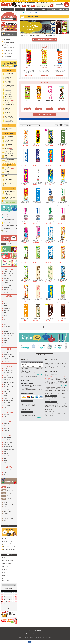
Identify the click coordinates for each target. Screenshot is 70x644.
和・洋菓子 (6, 352)
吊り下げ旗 (6, 509)
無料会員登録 (6, 39)
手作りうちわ (7, 496)
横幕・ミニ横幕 (7, 511)
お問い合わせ (48, 638)
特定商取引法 (26, 638)
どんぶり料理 (7, 327)
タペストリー (7, 502)
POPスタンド (7, 493)
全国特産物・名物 (8, 354)
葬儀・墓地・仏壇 (8, 442)
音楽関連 (6, 396)
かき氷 (5, 345)
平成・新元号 (7, 456)
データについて (6, 578)
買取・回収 (6, 292)
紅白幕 (6, 487)
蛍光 (5, 463)
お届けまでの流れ (7, 45)
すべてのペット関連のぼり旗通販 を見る (45, 39)
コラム (4, 538)
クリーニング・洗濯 (8, 371)
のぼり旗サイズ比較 (7, 544)
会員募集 (6, 283)
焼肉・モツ (6, 311)
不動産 (5, 417)
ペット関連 (6, 389)
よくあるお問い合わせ (8, 42)
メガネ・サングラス (8, 398)
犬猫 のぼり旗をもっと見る (44, 115)
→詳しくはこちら (40, 374)
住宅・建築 (6, 414)
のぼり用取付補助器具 (8, 220)
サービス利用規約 (34, 638)
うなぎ (5, 317)
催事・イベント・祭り (9, 274)
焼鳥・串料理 (7, 338)
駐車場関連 (6, 287)
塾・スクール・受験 (8, 387)
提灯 (5, 521)
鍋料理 (5, 341)
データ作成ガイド (7, 51)
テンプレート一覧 (7, 54)
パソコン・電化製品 (8, 401)
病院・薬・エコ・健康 (9, 382)
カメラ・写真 (7, 384)
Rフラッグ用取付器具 (7, 223)
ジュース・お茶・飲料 (9, 357)
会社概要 (21, 638)
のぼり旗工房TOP (23, 13)
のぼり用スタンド (7, 217)
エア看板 (6, 499)
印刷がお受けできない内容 (9, 547)
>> (67, 125)
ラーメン (6, 299)
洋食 (5, 320)
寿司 (5, 313)
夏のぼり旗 (6, 426)
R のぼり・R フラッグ (9, 472)
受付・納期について (7, 564)
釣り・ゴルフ (7, 375)
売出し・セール (7, 271)
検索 (15, 19)
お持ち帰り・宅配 (8, 331)
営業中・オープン (8, 276)
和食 (5, 324)
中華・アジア (7, 322)
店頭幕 (5, 507)
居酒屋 (5, 306)
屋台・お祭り (7, 278)
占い (5, 407)
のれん (5, 516)
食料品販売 (6, 359)
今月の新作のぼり (8, 244)
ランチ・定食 (7, 329)
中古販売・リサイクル (9, 290)
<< (57, 125)
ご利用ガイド (6, 558)
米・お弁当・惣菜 (8, 336)
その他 (4, 231)
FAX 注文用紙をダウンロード (9, 585)
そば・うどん (7, 301)
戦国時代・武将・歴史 (9, 449)
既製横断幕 (6, 514)
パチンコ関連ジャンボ (9, 405)
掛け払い (5, 572)
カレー (5, 304)
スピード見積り (7, 56)
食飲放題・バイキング (9, 308)
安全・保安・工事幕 (8, 518)
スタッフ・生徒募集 (8, 281)
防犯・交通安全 (7, 438)
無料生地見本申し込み (8, 48)
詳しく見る (29, 75)
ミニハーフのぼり (8, 470)
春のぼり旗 (6, 424)
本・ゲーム (6, 394)
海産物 (5, 315)
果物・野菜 (6, 361)
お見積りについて (7, 575)
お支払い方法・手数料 (8, 561)
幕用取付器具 (6, 229)
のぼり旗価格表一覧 (7, 541)
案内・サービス (7, 445)
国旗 (5, 451)
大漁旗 (5, 523)
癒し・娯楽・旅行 (8, 373)
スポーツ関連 (7, 391)
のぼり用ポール (6, 214)
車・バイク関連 (7, 285)
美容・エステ (7, 380)
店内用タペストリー (8, 505)
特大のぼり (6, 475)
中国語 (5, 461)
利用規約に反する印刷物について (9, 551)
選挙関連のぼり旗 (8, 447)
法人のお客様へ (6, 581)
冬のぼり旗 (6, 431)
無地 (5, 458)
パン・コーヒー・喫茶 (9, 334)
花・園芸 (6, 368)
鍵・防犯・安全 (7, 440)
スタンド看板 (7, 490)
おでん (5, 343)
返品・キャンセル (7, 569)
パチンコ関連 (7, 403)
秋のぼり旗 (6, 428)
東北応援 (6, 454)
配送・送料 (5, 566)
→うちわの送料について (39, 378)
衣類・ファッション (8, 378)
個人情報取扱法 (41, 638)
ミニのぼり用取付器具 (8, 226)
